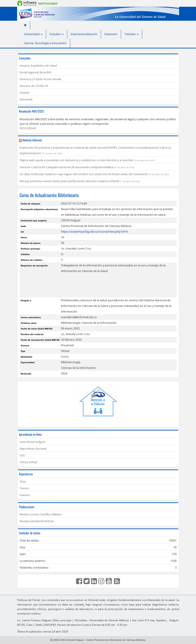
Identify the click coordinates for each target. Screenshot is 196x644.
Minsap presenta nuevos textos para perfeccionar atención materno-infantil (69, 181)
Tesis (23, 482)
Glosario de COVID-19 (34, 86)
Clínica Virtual (28, 462)
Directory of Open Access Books (40, 79)
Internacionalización (84, 34)
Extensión (111, 34)
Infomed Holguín (75, 640)
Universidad (33, 34)
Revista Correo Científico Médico (41, 514)
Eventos (25, 495)
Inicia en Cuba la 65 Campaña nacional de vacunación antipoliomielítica (66, 167)
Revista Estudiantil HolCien (37, 521)
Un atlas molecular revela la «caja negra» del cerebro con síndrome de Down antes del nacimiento (84, 174)
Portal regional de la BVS (35, 72)
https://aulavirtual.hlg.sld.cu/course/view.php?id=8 (94, 232)
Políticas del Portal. (29, 600)
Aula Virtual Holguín (33, 442)
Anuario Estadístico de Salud (38, 66)
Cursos (24, 488)
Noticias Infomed (32, 140)
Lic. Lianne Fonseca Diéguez (34, 620)
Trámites (132, 34)
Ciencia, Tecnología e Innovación (45, 43)
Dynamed (26, 99)
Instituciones (48, 4)
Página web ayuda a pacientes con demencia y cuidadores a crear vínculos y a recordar (77, 160)
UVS (22, 455)
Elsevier (25, 93)
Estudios (57, 34)
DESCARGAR (28, 128)
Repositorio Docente (33, 449)
